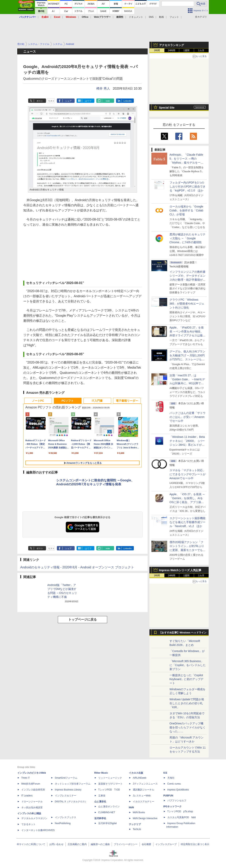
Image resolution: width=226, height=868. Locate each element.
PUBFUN (168, 796)
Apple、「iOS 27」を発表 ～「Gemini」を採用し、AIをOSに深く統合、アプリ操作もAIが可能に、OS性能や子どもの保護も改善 (187, 502)
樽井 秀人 (103, 89)
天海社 (171, 778)
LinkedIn (128, 101)
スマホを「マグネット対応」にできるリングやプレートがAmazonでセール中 (188, 474)
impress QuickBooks (178, 790)
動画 (161, 17)
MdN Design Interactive (145, 818)
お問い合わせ (56, 844)
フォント (174, 17)
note (108, 101)
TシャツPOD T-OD (109, 790)
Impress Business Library (68, 790)
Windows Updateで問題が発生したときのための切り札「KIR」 (187, 703)
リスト (51, 101)
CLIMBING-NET (107, 812)
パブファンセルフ (177, 801)
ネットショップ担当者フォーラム (73, 784)
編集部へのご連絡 (100, 844)
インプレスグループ (166, 844)
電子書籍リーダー (127, 401)
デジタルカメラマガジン (34, 818)
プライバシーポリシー (126, 844)
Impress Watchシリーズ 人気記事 (180, 570)
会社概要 (146, 844)
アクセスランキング (172, 45)
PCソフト (68, 401)
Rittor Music (101, 773)
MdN (131, 807)
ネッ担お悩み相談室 (32, 807)
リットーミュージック (110, 778)
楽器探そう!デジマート (110, 784)
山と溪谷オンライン (109, 806)
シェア (68, 101)
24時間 (172, 50)
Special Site (167, 108)
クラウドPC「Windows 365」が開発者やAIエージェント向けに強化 (187, 304)
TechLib (137, 829)
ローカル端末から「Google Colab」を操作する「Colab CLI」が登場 (186, 210)
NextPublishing (63, 823)
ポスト (40, 101)
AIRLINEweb (140, 778)
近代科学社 (100, 818)
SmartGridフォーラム (66, 778)
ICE (165, 773)
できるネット (28, 824)
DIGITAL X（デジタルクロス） (71, 802)
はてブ (88, 101)
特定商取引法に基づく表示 (195, 844)
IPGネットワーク (173, 806)
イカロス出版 (136, 773)
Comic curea (174, 784)
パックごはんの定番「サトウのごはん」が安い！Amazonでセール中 (188, 417)
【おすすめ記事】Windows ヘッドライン (183, 633)
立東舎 (102, 796)
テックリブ (135, 824)
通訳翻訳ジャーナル (143, 790)
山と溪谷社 (100, 802)
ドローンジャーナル (32, 802)
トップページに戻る (83, 620)
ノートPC (38, 401)
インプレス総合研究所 (33, 790)
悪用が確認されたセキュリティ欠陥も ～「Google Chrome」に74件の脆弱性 (188, 238)
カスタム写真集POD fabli (182, 817)
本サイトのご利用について (31, 844)
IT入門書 (97, 401)
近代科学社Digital (107, 823)
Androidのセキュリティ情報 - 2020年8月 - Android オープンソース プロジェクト (77, 567)
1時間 (157, 50)
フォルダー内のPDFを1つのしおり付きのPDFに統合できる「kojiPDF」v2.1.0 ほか (188, 186)
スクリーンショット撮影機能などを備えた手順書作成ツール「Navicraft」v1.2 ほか (188, 522)
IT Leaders (27, 796)
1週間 (186, 50)
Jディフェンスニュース (145, 784)
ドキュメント (136, 17)
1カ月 (201, 50)
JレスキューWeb (142, 796)
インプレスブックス (66, 817)
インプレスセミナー (66, 796)
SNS (151, 17)
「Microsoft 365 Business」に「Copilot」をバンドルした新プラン (188, 665)
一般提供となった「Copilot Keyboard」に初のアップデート (187, 679)
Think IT (26, 778)
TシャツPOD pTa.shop (180, 811)
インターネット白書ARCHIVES (38, 830)
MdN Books (139, 812)
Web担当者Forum (31, 784)
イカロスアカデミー (143, 802)
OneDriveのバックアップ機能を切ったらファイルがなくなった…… (188, 727)
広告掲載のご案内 (77, 844)
